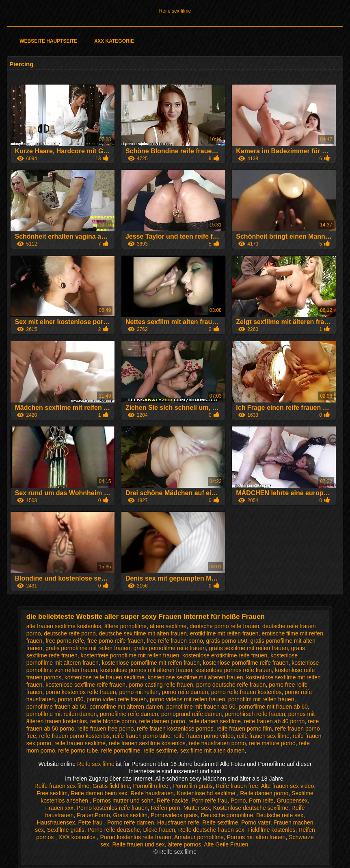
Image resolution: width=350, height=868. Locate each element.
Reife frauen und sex (139, 844)
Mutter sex (197, 808)
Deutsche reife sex (280, 815)
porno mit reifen (139, 692)
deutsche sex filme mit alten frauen (143, 633)
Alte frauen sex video (288, 786)
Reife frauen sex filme (62, 786)
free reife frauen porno (175, 641)
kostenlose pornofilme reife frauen (246, 663)
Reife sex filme (175, 11)
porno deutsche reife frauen (231, 685)
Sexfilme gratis (66, 830)
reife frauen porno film (244, 729)
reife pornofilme (121, 751)
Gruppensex (292, 801)
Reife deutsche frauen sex (211, 830)
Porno (238, 801)
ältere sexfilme (168, 626)
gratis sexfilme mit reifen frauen (248, 648)
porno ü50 (71, 699)
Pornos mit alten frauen (256, 837)
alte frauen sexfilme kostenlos (64, 626)
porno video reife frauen (117, 699)
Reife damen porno (264, 793)
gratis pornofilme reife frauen (169, 648)
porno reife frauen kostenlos (246, 692)
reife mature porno (272, 743)
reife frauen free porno (106, 729)
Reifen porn (165, 808)
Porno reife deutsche (113, 830)
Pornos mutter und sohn (123, 801)
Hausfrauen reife (178, 822)
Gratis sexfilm (131, 815)
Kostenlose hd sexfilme (207, 793)
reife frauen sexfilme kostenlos (147, 743)
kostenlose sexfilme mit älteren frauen (196, 677)
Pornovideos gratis (174, 815)
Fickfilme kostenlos (271, 830)
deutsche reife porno (70, 633)
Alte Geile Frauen (226, 844)
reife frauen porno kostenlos (75, 736)
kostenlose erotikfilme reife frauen (225, 655)
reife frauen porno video (203, 736)
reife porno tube (78, 751)
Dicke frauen (159, 830)
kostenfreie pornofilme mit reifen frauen (130, 655)
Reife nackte (173, 801)
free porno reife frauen (116, 641)
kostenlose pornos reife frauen (233, 670)
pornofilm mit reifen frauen (261, 699)
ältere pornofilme (125, 626)
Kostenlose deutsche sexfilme (251, 808)
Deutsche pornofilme (227, 815)
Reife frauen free (237, 786)
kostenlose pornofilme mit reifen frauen (151, 663)
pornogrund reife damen (191, 714)
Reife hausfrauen (152, 793)
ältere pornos (184, 844)
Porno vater (256, 822)
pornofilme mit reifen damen (62, 714)
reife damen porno (162, 721)
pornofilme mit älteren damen (126, 707)
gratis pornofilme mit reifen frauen (88, 648)
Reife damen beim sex (99, 793)
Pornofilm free (151, 786)
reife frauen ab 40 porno (274, 721)
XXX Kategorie (114, 41)
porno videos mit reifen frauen (187, 699)
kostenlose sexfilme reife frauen (85, 685)
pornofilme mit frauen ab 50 (201, 707)
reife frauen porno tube (142, 736)
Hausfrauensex (56, 822)
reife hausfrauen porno (217, 743)
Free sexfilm (52, 793)
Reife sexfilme (220, 822)
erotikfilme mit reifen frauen (224, 633)
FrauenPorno (93, 815)
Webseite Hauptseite (48, 41)
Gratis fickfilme (111, 786)
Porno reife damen (131, 822)
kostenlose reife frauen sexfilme (105, 677)
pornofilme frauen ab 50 (56, 707)
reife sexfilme (160, 751)
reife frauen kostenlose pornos (175, 729)
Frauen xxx (59, 808)
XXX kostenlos (78, 837)
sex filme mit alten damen (213, 751)
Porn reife (261, 801)
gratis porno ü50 (227, 641)
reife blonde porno (113, 721)
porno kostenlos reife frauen (81, 692)
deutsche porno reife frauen (224, 626)
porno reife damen (185, 692)
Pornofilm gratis (193, 786)
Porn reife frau (209, 801)
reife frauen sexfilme (80, 743)
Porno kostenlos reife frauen (112, 808)
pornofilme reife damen (129, 714)
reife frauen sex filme (263, 736)
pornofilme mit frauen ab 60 (273, 707)
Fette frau (91, 822)
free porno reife (65, 641)
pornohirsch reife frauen (255, 714)
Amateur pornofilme (199, 837)
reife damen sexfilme (215, 721)
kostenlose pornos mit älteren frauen (146, 670)
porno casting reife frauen (161, 685)
